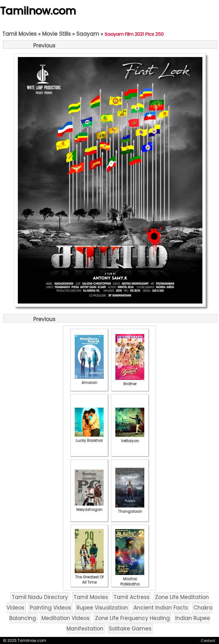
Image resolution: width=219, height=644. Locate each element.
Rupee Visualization (102, 608)
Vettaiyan (130, 438)
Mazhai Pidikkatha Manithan (130, 581)
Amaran (89, 380)
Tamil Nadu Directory (40, 597)
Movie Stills (56, 34)
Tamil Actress (131, 597)
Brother (130, 381)
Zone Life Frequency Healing (132, 618)
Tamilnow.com (38, 11)
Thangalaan (130, 509)
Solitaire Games (130, 629)
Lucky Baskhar (89, 438)
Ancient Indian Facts (161, 608)
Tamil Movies (19, 34)
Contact (208, 641)
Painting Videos (50, 608)
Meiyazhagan (89, 507)
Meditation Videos (66, 618)
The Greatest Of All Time (89, 577)
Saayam (88, 34)
